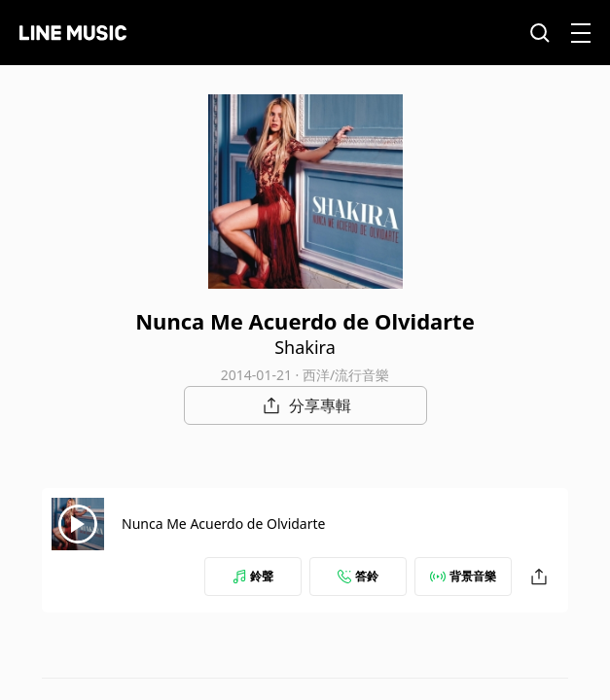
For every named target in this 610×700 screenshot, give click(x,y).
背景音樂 (463, 576)
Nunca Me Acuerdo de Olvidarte (223, 524)
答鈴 (358, 576)
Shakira (305, 347)
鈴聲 (253, 576)
